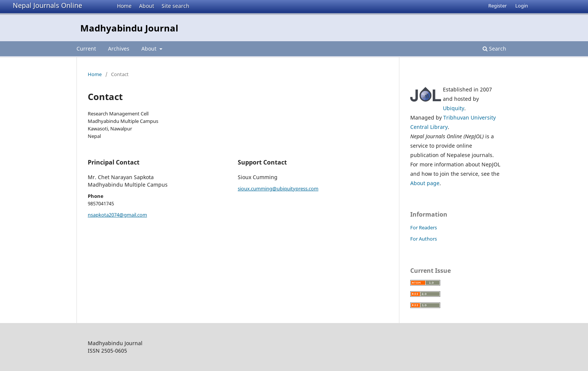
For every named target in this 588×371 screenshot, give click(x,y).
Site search (175, 6)
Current (86, 49)
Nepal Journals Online (47, 5)
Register (497, 6)
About (147, 6)
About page (425, 183)
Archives (119, 49)
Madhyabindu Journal (129, 28)
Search (494, 49)
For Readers (424, 227)
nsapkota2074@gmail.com (117, 215)
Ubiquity (454, 108)
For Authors (424, 239)
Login (522, 6)
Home (124, 6)
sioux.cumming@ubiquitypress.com (278, 188)
